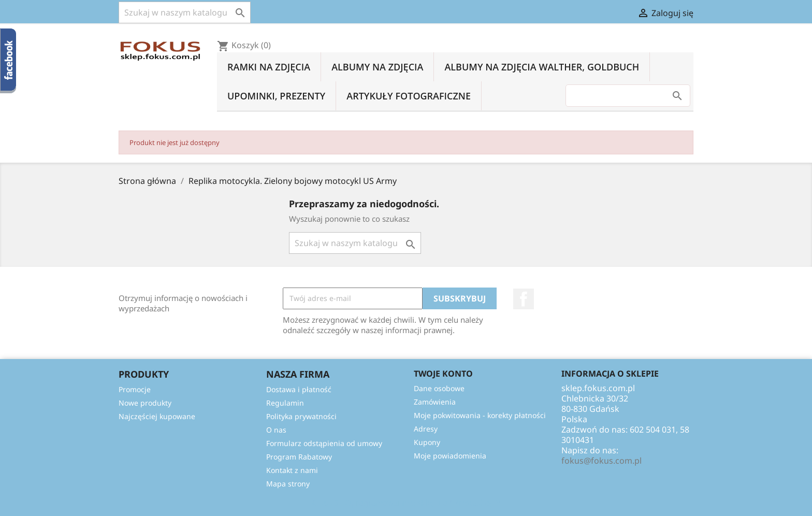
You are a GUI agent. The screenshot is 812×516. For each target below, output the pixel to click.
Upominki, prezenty (276, 96)
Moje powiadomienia (450, 456)
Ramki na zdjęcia (269, 67)
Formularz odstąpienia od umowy (324, 443)
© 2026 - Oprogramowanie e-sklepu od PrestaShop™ (406, 503)
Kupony (427, 442)
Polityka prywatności (301, 416)
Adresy (426, 429)
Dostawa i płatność (299, 389)
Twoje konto (443, 374)
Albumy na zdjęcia (377, 67)
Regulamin (285, 403)
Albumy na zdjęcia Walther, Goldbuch (542, 67)
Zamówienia (435, 402)
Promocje (135, 389)
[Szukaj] (185, 12)
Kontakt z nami (292, 470)
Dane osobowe (439, 388)
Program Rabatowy (299, 457)
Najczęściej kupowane (157, 416)
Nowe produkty (145, 403)
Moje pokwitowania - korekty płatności (480, 415)
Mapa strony (288, 484)
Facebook (524, 299)
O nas (276, 430)
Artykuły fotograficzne (409, 96)
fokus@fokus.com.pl (601, 461)
